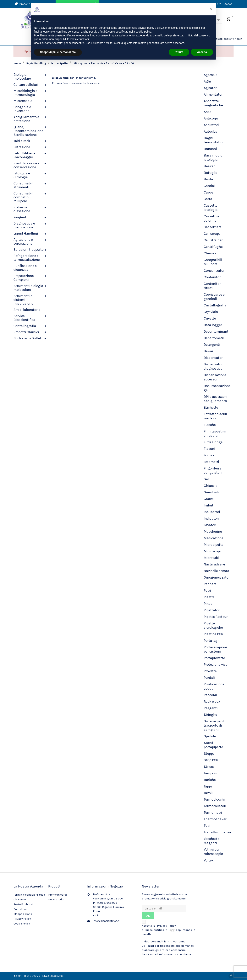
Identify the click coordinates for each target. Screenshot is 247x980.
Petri (207, 591)
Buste (208, 179)
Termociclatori (215, 806)
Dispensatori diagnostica (214, 366)
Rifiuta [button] (179, 52)
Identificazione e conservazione (27, 165)
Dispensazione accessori (215, 377)
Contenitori (213, 277)
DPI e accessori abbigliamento (215, 399)
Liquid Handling (26, 233)
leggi (172, 930)
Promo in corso (58, 895)
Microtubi (211, 558)
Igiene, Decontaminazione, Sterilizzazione (29, 131)
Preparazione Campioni (24, 278)
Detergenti (212, 345)
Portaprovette (214, 658)
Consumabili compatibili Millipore (24, 197)
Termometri (213, 813)
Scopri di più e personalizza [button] (58, 52)
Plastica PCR (213, 634)
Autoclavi (211, 131)
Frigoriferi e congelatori (213, 470)
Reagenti (20, 217)
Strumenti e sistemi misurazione (23, 300)
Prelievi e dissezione (22, 209)
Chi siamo (20, 900)
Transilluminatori (217, 832)
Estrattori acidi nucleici (215, 416)
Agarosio (211, 75)
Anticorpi (211, 118)
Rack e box (212, 702)
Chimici (210, 253)
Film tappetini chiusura (215, 433)
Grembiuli (211, 492)
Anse (208, 112)
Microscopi (212, 551)
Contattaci (20, 909)
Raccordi (210, 695)
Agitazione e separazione (23, 241)
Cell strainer (213, 240)
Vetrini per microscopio (213, 852)
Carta (208, 199)
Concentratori (215, 271)
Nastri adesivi (214, 564)
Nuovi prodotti (57, 900)
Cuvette (210, 318)
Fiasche (210, 425)
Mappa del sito (23, 914)
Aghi (207, 81)
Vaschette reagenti (211, 841)
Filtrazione (22, 147)
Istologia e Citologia (22, 175)
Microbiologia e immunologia (25, 93)
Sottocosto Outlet (27, 338)
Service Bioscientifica (24, 318)
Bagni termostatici (214, 140)
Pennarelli (212, 584)
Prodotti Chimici (26, 332)
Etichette (211, 407)
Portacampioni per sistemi (215, 649)
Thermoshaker (215, 819)
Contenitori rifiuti (213, 286)
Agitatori (211, 88)
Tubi (207, 826)
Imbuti (209, 505)
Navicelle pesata (217, 571)
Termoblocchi (214, 799)
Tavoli (208, 793)
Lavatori (210, 525)
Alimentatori (214, 94)
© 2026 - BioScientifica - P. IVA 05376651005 (39, 976)
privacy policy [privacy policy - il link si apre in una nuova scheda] (146, 28)
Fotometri (211, 462)
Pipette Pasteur (216, 617)
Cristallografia (25, 326)
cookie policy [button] (143, 32)
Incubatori (212, 512)
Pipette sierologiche (213, 625)
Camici (209, 186)
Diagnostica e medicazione (24, 225)
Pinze (208, 604)
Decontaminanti (217, 331)
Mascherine (213, 532)
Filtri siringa (213, 442)
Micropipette (214, 545)
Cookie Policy (22, 924)
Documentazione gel (217, 388)
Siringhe (210, 715)
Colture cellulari (26, 85)
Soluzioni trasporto (29, 250)
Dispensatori (214, 358)
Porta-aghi (212, 641)
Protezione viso (216, 665)
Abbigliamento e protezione (26, 119)
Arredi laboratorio (27, 310)
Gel (206, 479)
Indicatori (211, 518)
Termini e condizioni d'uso (29, 895)
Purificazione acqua (214, 686)
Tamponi (211, 773)
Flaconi (209, 449)
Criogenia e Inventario (22, 109)
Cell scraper (213, 234)
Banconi (210, 149)
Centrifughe (213, 247)
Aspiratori (211, 125)
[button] (211, 9)
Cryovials (211, 312)
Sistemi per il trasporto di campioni (214, 725)
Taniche (210, 780)
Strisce (209, 767)
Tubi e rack (22, 141)
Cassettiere (213, 227)
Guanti (209, 499)
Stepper (210, 754)
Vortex (209, 860)
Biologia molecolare (22, 77)
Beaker (209, 166)
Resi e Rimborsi (23, 904)
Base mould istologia (213, 157)
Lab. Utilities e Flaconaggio (24, 155)
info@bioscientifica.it (106, 921)
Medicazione (214, 538)
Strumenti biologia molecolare (28, 288)
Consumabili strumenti (24, 185)
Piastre (209, 597)
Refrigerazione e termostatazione (27, 258)
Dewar (209, 351)
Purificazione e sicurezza (25, 268)
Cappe (209, 192)
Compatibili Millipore (213, 262)
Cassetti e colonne (211, 218)
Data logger (213, 325)
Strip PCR (211, 760)
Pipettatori (212, 610)
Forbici (209, 455)
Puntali (209, 678)
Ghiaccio (211, 486)
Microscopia (23, 101)
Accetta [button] (202, 52)
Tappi (208, 786)
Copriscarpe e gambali (214, 297)
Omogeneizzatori (217, 577)
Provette (210, 671)
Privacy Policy (22, 919)
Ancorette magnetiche (213, 103)
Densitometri (214, 338)
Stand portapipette (213, 745)
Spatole (210, 736)
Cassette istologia (211, 208)
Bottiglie (211, 173)
